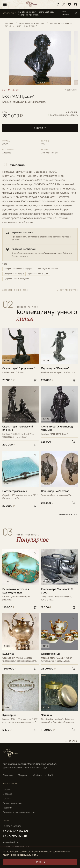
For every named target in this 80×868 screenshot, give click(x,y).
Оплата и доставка (12, 803)
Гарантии (7, 808)
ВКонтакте (8, 775)
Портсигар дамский (15, 491)
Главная (9, 23)
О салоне (7, 794)
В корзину (40, 128)
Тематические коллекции (32, 23)
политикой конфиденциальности (20, 855)
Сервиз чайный (50, 654)
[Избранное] (70, 4)
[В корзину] (35, 380)
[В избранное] (35, 332)
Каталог (7, 790)
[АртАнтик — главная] (32, 4)
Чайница (47, 715)
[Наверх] (71, 741)
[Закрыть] (76, 13)
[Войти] (64, 4)
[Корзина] (75, 4)
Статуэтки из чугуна (14, 274)
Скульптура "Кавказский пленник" (18, 428)
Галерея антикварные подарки (18, 269)
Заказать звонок (12, 826)
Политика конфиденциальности (19, 812)
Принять (40, 862)
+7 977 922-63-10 (15, 836)
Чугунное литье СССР (38, 274)
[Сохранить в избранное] (71, 90)
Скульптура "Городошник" (19, 368)
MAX (51, 775)
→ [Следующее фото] (73, 58)
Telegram (23, 775)
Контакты (7, 799)
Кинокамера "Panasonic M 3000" (57, 591)
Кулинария (9, 715)
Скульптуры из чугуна (47, 269)
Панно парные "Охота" (55, 491)
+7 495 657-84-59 (15, 831)
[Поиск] (58, 4)
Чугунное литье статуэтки (17, 279)
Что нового (66, 13)
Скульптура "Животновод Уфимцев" (57, 428)
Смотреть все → (68, 515)
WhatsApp (38, 775)
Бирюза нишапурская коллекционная (16, 591)
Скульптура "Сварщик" (55, 368)
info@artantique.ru (12, 842)
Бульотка (8, 654)
